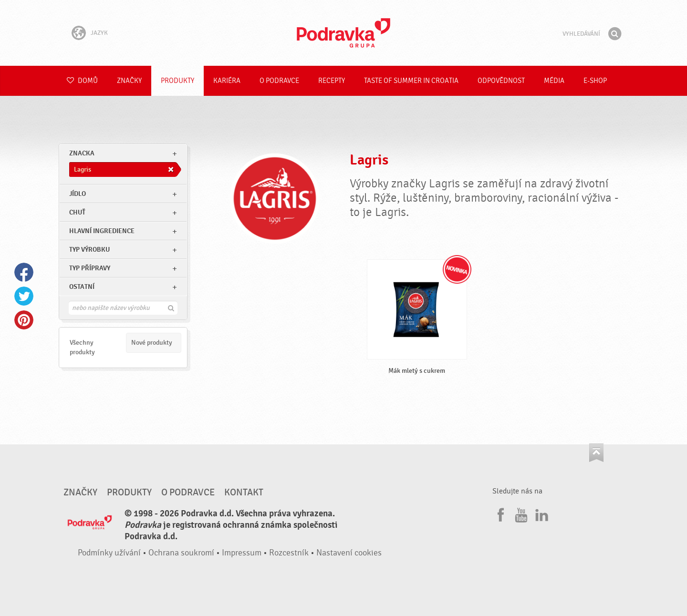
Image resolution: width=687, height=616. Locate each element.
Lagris (369, 160)
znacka (82, 153)
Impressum (242, 553)
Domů (82, 81)
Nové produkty (152, 343)
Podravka (343, 33)
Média (554, 81)
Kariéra (227, 81)
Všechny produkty (82, 347)
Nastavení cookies (349, 553)
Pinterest (24, 320)
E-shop (595, 81)
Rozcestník (289, 553)
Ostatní (82, 287)
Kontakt (244, 493)
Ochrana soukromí (181, 553)
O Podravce (279, 81)
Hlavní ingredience (102, 231)
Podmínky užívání (109, 553)
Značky (129, 81)
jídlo (78, 194)
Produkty (177, 81)
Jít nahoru (596, 453)
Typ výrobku (89, 250)
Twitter (24, 296)
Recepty (332, 81)
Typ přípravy (90, 268)
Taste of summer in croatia (411, 81)
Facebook (24, 272)
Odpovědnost (501, 81)
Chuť (77, 212)
